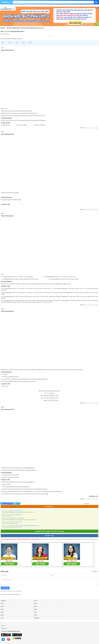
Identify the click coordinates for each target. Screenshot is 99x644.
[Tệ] (89, 128)
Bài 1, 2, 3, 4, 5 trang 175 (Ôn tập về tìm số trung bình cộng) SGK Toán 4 (21, 526)
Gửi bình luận (5, 588)
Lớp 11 (3, 603)
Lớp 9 (2, 606)
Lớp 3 (2, 615)
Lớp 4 (35, 612)
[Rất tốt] (97, 128)
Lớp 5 (2, 612)
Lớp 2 (35, 615)
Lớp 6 (35, 609)
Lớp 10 (36, 603)
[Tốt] (94, 128)
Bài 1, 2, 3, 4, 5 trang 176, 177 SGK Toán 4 (13, 518)
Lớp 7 (2, 609)
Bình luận (10, 504)
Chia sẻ (3, 503)
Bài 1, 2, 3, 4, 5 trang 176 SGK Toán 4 (12, 522)
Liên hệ (3, 626)
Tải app (36, 618)
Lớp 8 (35, 606)
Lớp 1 (2, 618)
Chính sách (4, 628)
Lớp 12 (36, 601)
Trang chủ (3, 601)
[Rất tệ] (87, 128)
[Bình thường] (92, 128)
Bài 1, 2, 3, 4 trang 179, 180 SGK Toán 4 (13, 511)
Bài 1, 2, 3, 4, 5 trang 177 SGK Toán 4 (12, 514)
